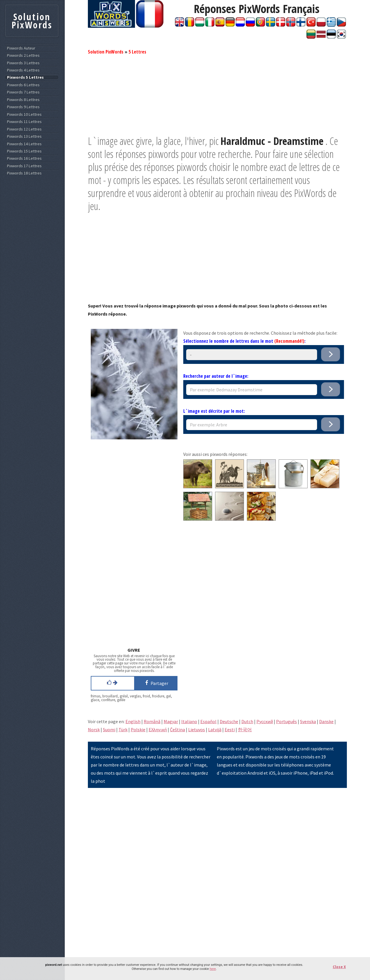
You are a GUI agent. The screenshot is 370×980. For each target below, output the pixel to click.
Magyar (171, 721)
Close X (339, 967)
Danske (326, 721)
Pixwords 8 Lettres (23, 100)
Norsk (94, 730)
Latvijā (215, 730)
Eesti (230, 730)
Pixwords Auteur (21, 48)
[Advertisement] (217, 94)
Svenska (308, 721)
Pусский (265, 721)
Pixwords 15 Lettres (24, 151)
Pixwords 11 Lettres (24, 122)
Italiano (189, 721)
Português (286, 721)
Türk (123, 730)
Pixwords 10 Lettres (24, 114)
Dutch (247, 721)
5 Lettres (137, 52)
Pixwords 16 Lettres (24, 158)
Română (152, 721)
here (213, 969)
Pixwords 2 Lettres (23, 55)
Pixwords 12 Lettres (24, 129)
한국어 (245, 730)
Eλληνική (158, 730)
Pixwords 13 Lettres (24, 136)
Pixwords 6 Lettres (23, 85)
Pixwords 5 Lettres (25, 77)
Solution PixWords (106, 52)
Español (208, 721)
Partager (156, 683)
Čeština (177, 730)
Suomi (109, 730)
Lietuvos (197, 730)
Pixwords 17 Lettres (24, 166)
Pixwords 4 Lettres (23, 70)
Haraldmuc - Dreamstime (272, 141)
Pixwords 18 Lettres (24, 173)
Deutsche (229, 721)
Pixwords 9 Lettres (23, 107)
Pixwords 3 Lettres (23, 63)
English (133, 721)
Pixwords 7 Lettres (23, 92)
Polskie (138, 730)
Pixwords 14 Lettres (24, 144)
